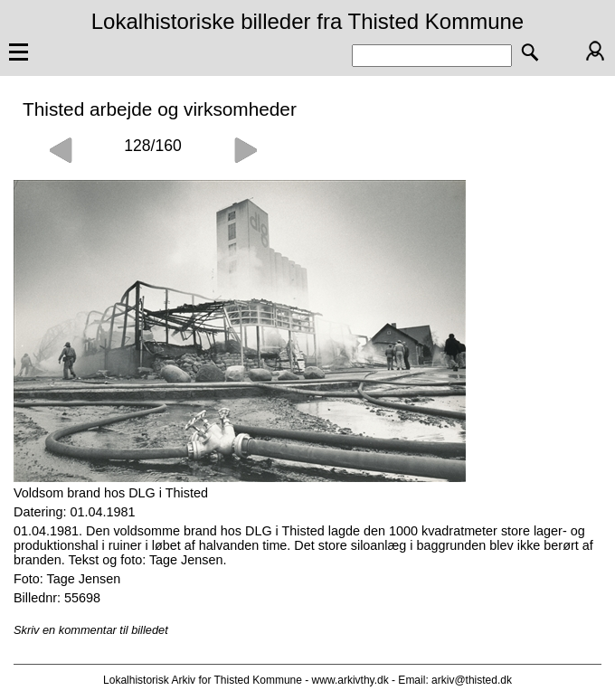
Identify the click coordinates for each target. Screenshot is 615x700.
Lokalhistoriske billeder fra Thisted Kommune (307, 21)
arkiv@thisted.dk (472, 680)
